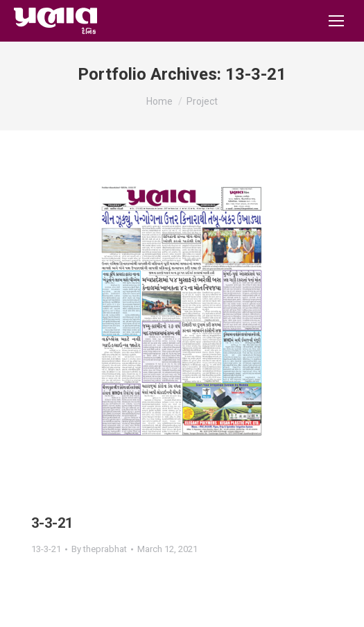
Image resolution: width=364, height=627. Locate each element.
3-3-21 (52, 523)
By (99, 549)
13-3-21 (46, 549)
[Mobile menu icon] (336, 21)
